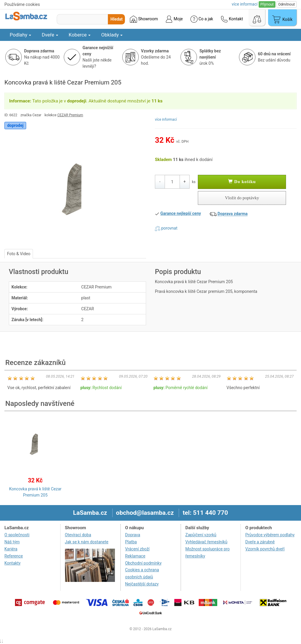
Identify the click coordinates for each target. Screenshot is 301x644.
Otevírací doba (78, 535)
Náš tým (12, 542)
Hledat (117, 19)
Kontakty (12, 563)
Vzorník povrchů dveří (265, 549)
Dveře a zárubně (260, 542)
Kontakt (232, 19)
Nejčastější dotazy (142, 584)
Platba (131, 542)
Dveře (50, 35)
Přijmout (267, 4)
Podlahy (20, 35)
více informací (166, 119)
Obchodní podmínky (143, 563)
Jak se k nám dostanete (87, 542)
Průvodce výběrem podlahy (270, 535)
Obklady (112, 35)
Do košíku (242, 182)
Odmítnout (287, 4)
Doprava (133, 535)
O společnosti (17, 535)
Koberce (80, 35)
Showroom (144, 19)
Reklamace (135, 556)
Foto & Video (19, 254)
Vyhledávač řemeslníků (206, 542)
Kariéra (11, 549)
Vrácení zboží (137, 549)
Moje (174, 19)
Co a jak (202, 19)
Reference (14, 556)
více (245, 4)
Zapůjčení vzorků (201, 535)
